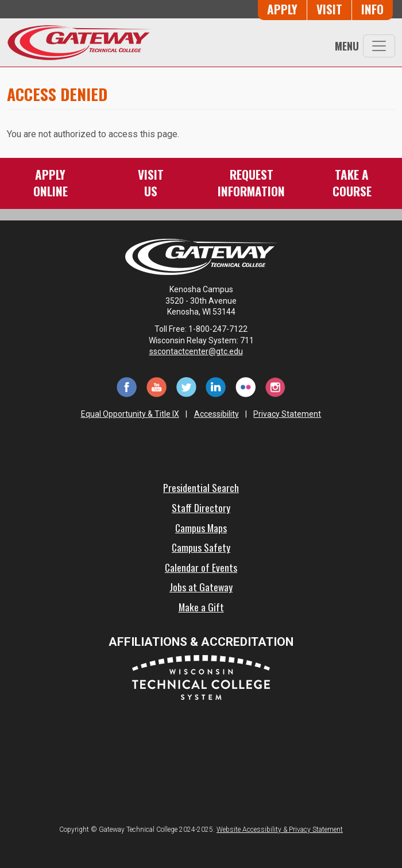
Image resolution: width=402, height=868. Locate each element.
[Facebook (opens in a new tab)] (126, 386)
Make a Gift (201, 607)
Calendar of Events (201, 567)
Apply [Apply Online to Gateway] (282, 9)
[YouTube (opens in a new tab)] (156, 386)
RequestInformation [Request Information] (251, 182)
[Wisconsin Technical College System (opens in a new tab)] (201, 677)
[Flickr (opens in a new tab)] (246, 386)
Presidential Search (201, 487)
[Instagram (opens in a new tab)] (276, 386)
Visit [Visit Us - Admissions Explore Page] (329, 9)
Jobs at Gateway (201, 587)
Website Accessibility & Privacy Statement (280, 830)
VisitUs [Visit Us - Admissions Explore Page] (151, 182)
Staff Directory (201, 507)
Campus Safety (201, 547)
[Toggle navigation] (379, 46)
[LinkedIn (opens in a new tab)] (216, 386)
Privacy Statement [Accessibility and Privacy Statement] (287, 414)
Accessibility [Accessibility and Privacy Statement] (217, 414)
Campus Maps (201, 528)
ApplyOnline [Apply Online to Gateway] (51, 182)
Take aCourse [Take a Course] (352, 182)
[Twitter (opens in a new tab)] (186, 386)
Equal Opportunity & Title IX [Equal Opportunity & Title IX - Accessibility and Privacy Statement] (130, 414)
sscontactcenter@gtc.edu (201, 351)
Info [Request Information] (372, 9)
